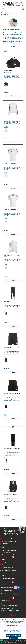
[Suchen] (16, 9)
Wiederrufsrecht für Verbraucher (10, 605)
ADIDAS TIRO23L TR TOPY (12, 117)
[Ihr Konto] (20, 9)
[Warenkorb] (23, 9)
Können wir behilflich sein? (9, 579)
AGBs (3, 607)
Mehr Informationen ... (13, 633)
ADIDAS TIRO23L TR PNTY (12, 448)
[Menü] (3, 9)
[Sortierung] (13, 52)
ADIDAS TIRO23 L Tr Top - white (12, 256)
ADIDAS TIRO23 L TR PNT (12, 301)
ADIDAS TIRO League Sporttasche (10, 72)
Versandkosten (6, 621)
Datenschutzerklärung (7, 612)
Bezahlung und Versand (8, 609)
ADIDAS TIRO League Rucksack (10, 495)
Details (13, 96)
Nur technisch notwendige (13, 636)
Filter (13, 46)
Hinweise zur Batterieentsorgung (10, 610)
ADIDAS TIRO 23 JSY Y (11, 163)
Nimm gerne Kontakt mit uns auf (10, 562)
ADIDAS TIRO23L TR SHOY (12, 394)
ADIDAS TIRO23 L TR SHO (12, 347)
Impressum (4, 604)
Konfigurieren (13, 639)
